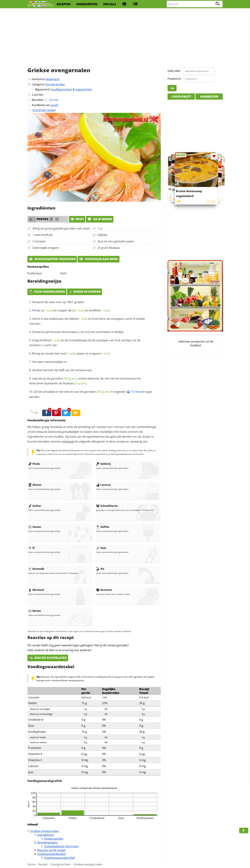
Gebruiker (174, 71)
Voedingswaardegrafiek (59, 858)
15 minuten (136, 392)
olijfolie (78, 319)
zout (68, 353)
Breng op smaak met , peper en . (71, 353)
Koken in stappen (84, 292)
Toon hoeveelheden (47, 292)
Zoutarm (104, 590)
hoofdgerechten (61, 89)
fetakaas (75, 383)
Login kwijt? (181, 97)
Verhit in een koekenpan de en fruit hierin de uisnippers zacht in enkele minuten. (87, 321)
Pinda (34, 464)
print (77, 219)
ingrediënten (87, 4)
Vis (100, 569)
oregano (100, 353)
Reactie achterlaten (48, 658)
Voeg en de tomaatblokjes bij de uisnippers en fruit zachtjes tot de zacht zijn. (85, 343)
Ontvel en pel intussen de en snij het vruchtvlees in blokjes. (78, 332)
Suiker (35, 506)
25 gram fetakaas (109, 248)
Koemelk (36, 569)
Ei (32, 548)
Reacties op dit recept (51, 850)
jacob (54, 105)
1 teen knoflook (42, 235)
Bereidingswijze (47, 842)
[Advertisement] (125, 36)
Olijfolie (102, 235)
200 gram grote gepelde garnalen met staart (61, 228)
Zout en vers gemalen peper (116, 241)
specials (110, 4)
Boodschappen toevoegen (52, 259)
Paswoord (174, 79)
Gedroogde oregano (46, 248)
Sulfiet (103, 527)
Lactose (103, 485)
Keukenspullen (54, 839)
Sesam (35, 527)
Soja (101, 548)
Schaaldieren (107, 506)
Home (31, 864)
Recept (43, 864)
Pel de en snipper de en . (71, 310)
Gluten (35, 485)
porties (39, 95)
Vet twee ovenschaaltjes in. (50, 362)
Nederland (52, 79)
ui (47, 310)
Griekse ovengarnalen (45, 831)
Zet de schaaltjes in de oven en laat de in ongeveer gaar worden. (91, 394)
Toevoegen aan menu (99, 259)
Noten (35, 611)
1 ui (100, 228)
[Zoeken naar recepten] (195, 4)
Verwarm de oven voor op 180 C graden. (58, 302)
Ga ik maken (100, 219)
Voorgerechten (55, 84)
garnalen (64, 378)
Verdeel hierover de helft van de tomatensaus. (62, 370)
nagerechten (84, 89)
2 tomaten (39, 241)
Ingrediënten (46, 835)
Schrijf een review (44, 110)
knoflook (99, 310)
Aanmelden (209, 97)
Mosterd (36, 590)
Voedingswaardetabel (51, 854)
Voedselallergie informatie (61, 846)
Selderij (103, 464)
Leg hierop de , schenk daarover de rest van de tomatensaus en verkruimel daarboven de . (85, 381)
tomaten (73, 332)
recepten (64, 4)
